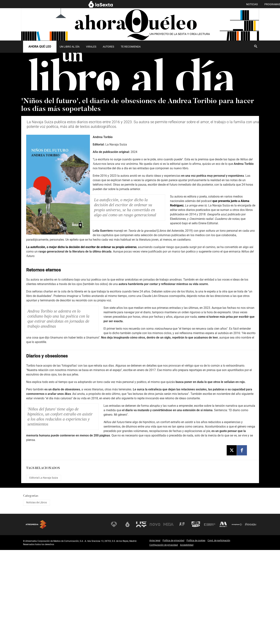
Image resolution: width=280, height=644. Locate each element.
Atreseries (182, 619)
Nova (155, 619)
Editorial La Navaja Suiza (44, 572)
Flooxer (251, 619)
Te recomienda (131, 47)
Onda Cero (196, 619)
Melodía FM (223, 619)
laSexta (127, 619)
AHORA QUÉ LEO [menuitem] (249, 4)
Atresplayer (237, 619)
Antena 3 (114, 619)
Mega (169, 619)
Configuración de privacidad (164, 639)
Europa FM (210, 619)
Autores (108, 47)
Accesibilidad (187, 639)
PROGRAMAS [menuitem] (207, 4)
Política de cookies (196, 635)
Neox (141, 619)
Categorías (31, 590)
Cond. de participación (219, 635)
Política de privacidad (173, 635)
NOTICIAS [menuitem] (187, 4)
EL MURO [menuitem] (227, 4)
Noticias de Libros (37, 597)
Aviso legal (155, 635)
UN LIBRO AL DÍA (70, 47)
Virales (91, 47)
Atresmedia (36, 618)
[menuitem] (70, 47)
